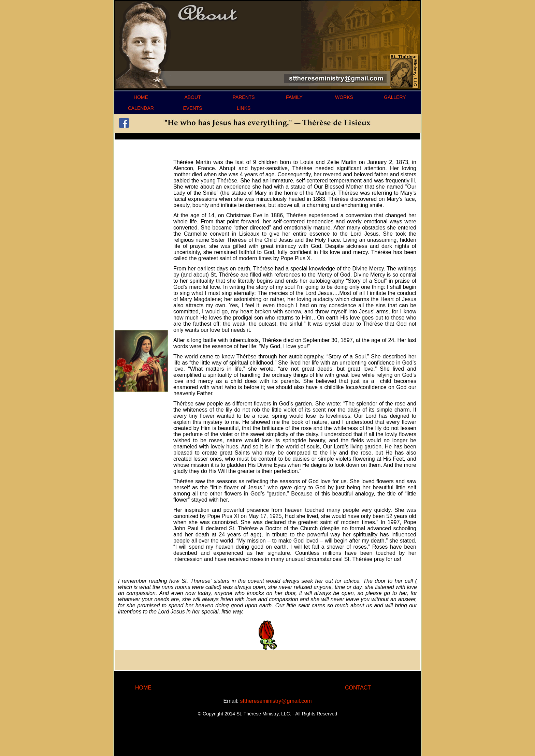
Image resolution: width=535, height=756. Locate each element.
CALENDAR (141, 108)
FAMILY (294, 97)
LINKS (244, 108)
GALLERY (395, 97)
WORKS (344, 97)
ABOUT (192, 97)
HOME (141, 97)
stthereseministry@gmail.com (276, 701)
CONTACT (358, 688)
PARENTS (244, 97)
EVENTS (193, 108)
